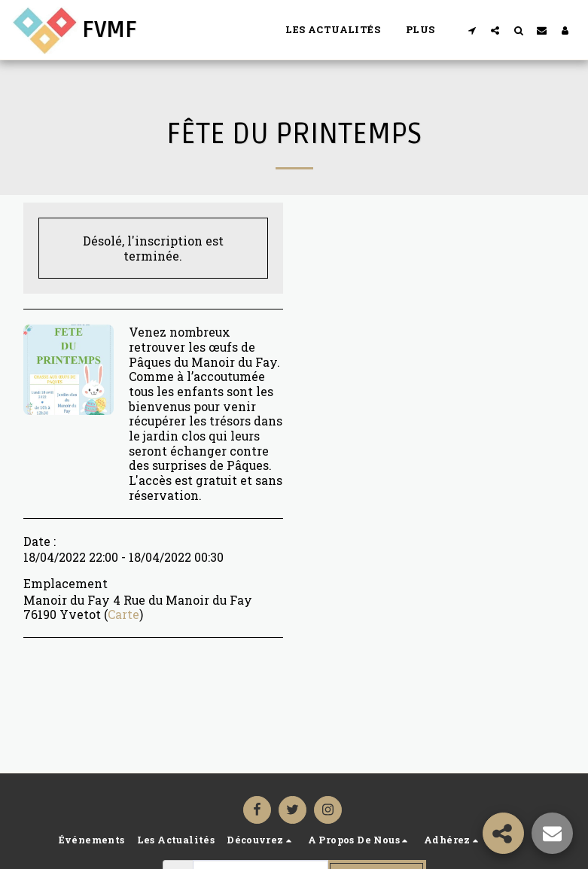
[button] (472, 30)
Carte (123, 614)
